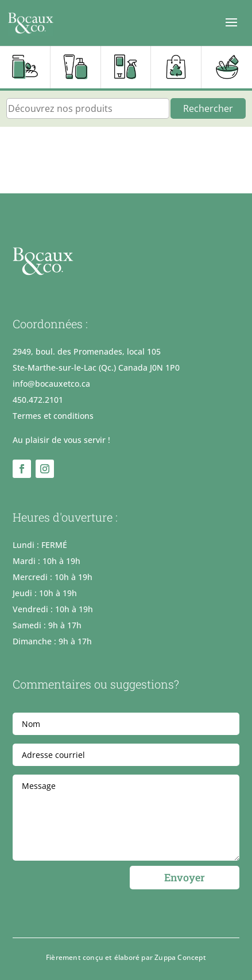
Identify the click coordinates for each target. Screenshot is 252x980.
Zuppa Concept (180, 957)
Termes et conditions (53, 416)
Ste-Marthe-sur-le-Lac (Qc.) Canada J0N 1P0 (96, 367)
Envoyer (185, 877)
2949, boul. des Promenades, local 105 (87, 351)
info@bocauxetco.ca (51, 384)
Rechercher (208, 108)
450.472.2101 (38, 400)
